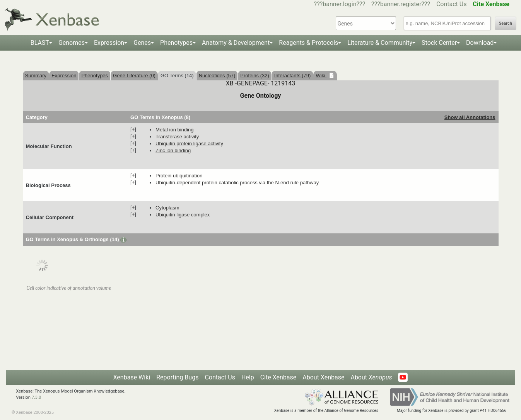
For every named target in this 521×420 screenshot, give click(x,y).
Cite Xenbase (278, 377)
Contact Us (452, 4)
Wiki (321, 76)
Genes (142, 43)
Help (248, 377)
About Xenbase (323, 377)
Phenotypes (176, 43)
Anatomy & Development (236, 43)
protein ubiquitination (179, 176)
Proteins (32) (255, 76)
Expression (109, 43)
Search (506, 23)
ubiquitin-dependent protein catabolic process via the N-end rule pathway (237, 183)
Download (480, 43)
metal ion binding (174, 130)
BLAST (40, 43)
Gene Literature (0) (134, 76)
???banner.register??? (401, 4)
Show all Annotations (470, 117)
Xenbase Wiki (132, 377)
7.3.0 (37, 397)
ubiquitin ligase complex (183, 215)
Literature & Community (380, 43)
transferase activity (177, 137)
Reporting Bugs (177, 377)
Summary (36, 76)
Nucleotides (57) (217, 76)
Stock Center (439, 43)
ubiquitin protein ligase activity (189, 144)
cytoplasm (167, 208)
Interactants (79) (293, 76)
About (371, 377)
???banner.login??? (340, 4)
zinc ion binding (173, 150)
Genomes (72, 43)
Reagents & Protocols (308, 43)
